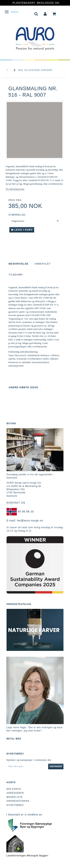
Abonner (56, 766)
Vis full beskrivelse (15, 189)
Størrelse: (17, 215)
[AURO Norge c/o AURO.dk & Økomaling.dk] (35, 36)
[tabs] (36, 13)
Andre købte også (23, 387)
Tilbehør (16, 275)
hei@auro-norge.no (30, 520)
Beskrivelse (18, 264)
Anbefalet (42, 264)
